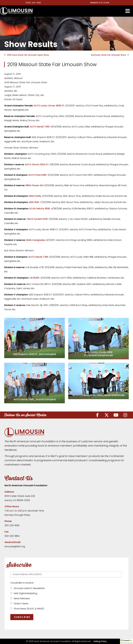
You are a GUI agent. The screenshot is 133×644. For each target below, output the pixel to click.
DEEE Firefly (35, 196)
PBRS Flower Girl (34, 185)
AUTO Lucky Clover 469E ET (49, 106)
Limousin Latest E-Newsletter (29, 588)
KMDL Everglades (36, 240)
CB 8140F (34, 278)
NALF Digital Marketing (25, 593)
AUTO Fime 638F (37, 175)
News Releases (21, 598)
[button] (128, 11)
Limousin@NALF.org (15, 546)
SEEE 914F (34, 202)
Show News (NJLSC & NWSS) (28, 609)
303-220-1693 (12, 525)
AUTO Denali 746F (40, 127)
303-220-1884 (12, 536)
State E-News (21, 604)
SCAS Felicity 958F (40, 209)
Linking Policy (100, 641)
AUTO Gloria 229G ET (37, 164)
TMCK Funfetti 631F (37, 219)
